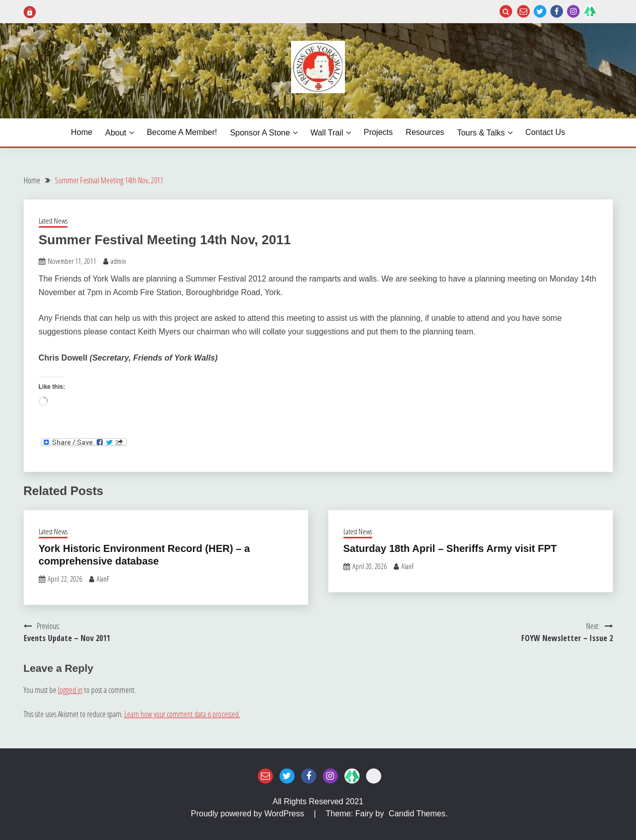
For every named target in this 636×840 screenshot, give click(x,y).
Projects (378, 132)
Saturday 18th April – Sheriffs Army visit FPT (450, 548)
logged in (70, 690)
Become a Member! (182, 132)
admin (118, 261)
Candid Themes (417, 814)
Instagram (573, 11)
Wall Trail (327, 133)
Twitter (540, 11)
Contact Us (545, 132)
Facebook (557, 11)
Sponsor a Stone (260, 133)
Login (607, 11)
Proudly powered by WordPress (249, 814)
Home (82, 132)
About (116, 133)
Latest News (53, 221)
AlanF (103, 579)
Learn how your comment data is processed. (182, 714)
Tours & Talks (481, 133)
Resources (425, 132)
